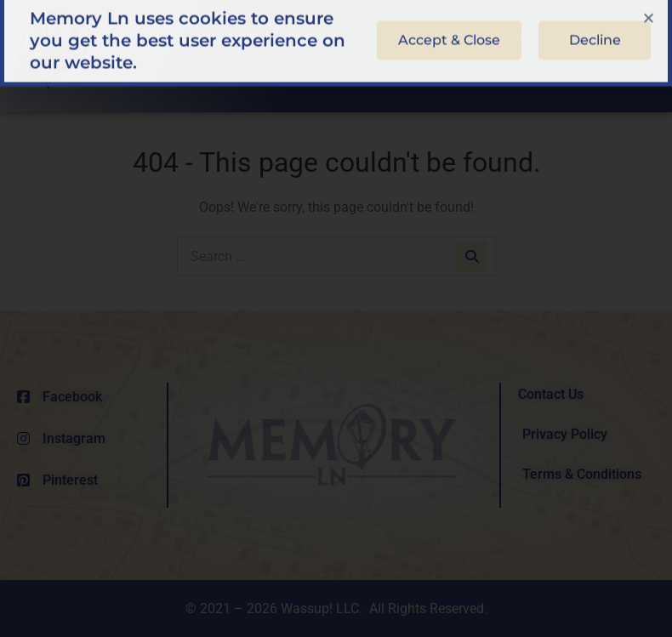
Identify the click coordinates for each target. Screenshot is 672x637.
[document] (336, 318)
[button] (649, 11)
